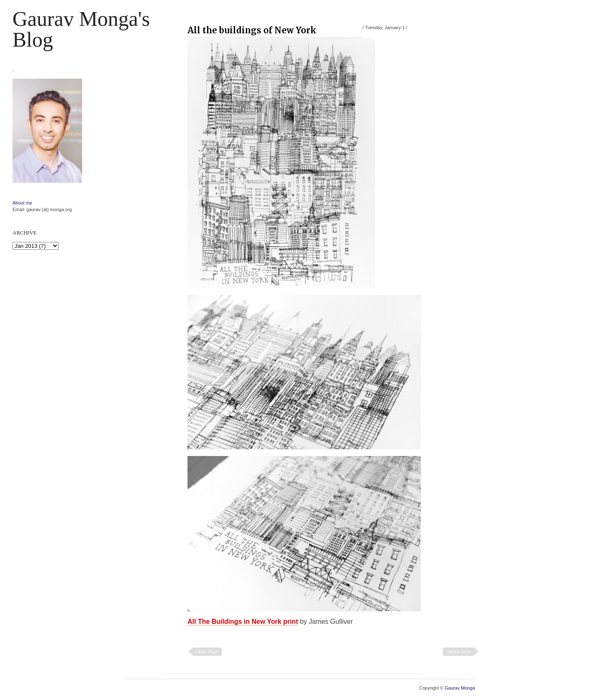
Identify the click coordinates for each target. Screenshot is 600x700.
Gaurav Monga (460, 688)
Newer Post (459, 652)
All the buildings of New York (252, 30)
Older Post (207, 652)
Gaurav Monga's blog (81, 29)
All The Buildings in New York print (243, 622)
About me (22, 203)
